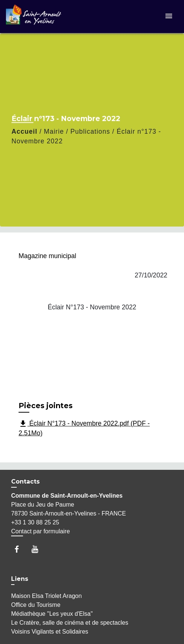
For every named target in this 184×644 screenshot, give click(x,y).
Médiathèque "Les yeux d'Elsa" (52, 614)
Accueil (24, 131)
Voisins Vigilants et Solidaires (50, 632)
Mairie (54, 131)
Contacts (25, 482)
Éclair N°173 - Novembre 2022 (92, 307)
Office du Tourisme (36, 605)
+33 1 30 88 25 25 (35, 522)
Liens (20, 579)
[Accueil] (34, 17)
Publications (90, 131)
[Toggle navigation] (169, 17)
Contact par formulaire (40, 531)
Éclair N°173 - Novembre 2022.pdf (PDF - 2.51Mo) (84, 428)
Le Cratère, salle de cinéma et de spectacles (70, 623)
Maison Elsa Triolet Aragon (46, 596)
